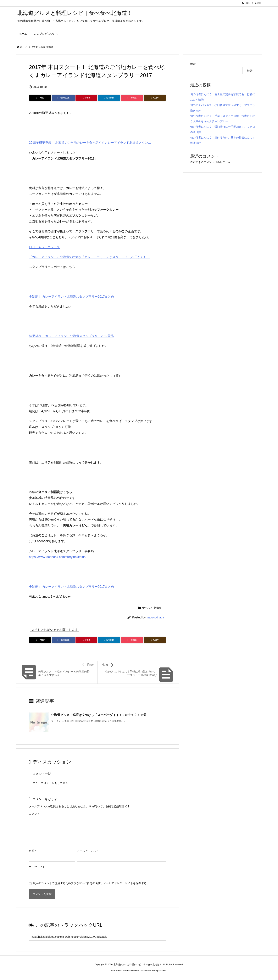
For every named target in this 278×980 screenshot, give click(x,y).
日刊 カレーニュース (44, 247)
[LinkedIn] (109, 98)
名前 (33, 851)
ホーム (24, 47)
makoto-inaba (155, 617)
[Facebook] (63, 98)
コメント (34, 814)
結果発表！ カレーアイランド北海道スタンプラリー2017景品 (71, 336)
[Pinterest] (86, 98)
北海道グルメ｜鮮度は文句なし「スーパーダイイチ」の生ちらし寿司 (99, 715)
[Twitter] (40, 98)
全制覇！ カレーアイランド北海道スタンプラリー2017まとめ (71, 297)
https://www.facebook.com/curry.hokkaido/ (58, 557)
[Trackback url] (97, 937)
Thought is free (159, 971)
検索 (193, 64)
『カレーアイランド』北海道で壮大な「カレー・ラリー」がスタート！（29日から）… (89, 257)
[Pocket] (132, 98)
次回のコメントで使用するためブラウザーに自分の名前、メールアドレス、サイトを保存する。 (91, 883)
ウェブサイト (37, 867)
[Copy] (155, 98)
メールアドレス (87, 851)
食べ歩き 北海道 (44, 47)
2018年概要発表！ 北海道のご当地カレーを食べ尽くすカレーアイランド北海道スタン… (90, 143)
